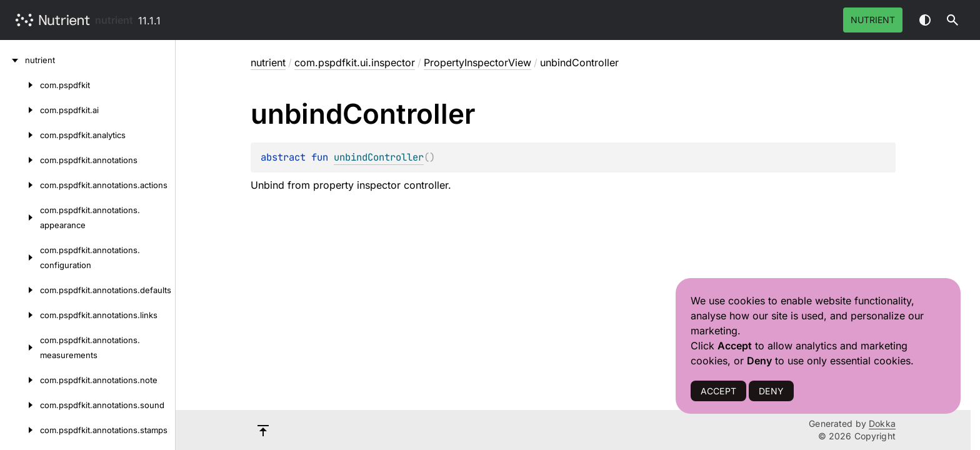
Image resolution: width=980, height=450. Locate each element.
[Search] (952, 20)
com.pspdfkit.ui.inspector (355, 62)
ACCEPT (718, 391)
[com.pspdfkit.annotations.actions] (20, 185)
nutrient (114, 20)
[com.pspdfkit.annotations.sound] (20, 405)
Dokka (882, 423)
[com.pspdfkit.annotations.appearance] (20, 217)
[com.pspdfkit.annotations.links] (20, 315)
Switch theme (925, 20)
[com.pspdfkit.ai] (20, 110)
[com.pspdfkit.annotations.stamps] (20, 430)
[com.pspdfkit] (20, 85)
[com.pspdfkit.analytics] (20, 135)
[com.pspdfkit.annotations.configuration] (20, 257)
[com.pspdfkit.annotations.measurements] (20, 347)
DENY (771, 391)
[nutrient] (12, 60)
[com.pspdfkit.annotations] (20, 160)
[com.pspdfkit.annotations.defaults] (20, 290)
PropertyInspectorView (477, 62)
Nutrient (873, 20)
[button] (952, 20)
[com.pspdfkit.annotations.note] (20, 380)
